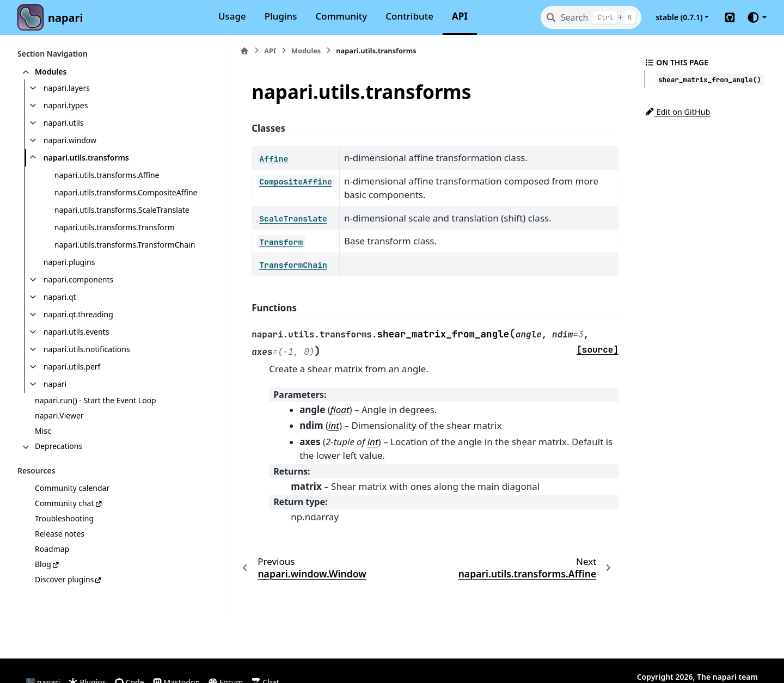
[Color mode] (757, 17)
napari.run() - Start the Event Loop (96, 426)
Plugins (281, 16)
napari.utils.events (76, 358)
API (460, 16)
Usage (232, 16)
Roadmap (52, 575)
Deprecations (59, 472)
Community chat (65, 529)
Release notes (60, 560)
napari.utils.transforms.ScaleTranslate (122, 223)
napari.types (66, 105)
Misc (43, 457)
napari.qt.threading (78, 340)
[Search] (591, 17)
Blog (43, 590)
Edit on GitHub (677, 112)
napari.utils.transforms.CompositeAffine (121, 199)
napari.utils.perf (72, 393)
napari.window (70, 140)
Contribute (409, 16)
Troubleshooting (64, 544)
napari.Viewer (59, 442)
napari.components (78, 306)
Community (342, 16)
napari (66, 18)
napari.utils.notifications (87, 375)
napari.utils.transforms (86, 158)
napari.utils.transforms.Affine (107, 175)
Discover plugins (64, 605)
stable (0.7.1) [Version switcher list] (679, 17)
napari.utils (64, 123)
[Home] (219, 51)
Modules (51, 72)
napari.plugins (69, 288)
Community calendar (72, 514)
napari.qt (60, 323)
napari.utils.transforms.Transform (115, 240)
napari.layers (67, 88)
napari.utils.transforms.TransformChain (122, 264)
